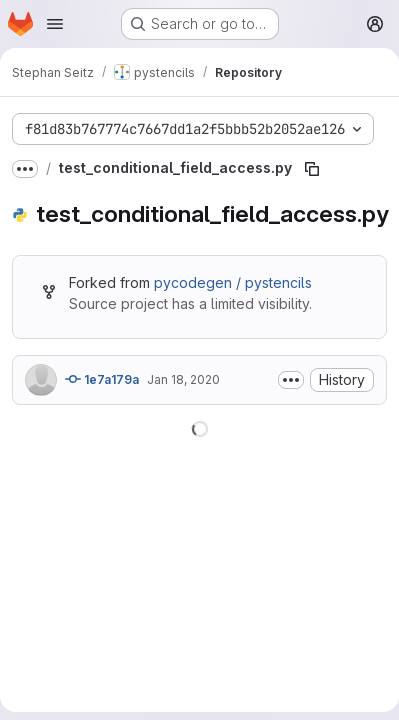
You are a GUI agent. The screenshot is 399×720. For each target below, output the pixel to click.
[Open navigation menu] (55, 24)
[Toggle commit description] (291, 380)
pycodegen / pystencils (233, 282)
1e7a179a (102, 379)
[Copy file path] (312, 169)
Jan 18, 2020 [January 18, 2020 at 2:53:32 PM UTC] (183, 379)
